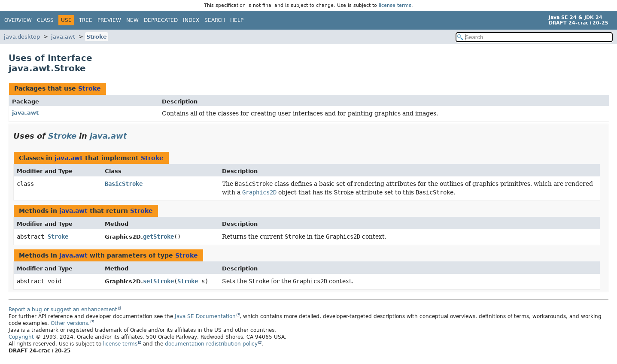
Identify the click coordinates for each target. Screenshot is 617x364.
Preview (109, 20)
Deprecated (161, 20)
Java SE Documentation (205, 316)
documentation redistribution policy (211, 344)
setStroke (158, 281)
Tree (86, 20)
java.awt (63, 37)
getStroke (158, 237)
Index (191, 20)
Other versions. (70, 323)
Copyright (21, 337)
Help (237, 20)
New (132, 20)
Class (45, 20)
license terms (395, 5)
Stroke (97, 37)
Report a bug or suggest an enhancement (63, 309)
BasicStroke (124, 184)
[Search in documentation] (534, 37)
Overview (18, 20)
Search (215, 20)
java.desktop (22, 37)
